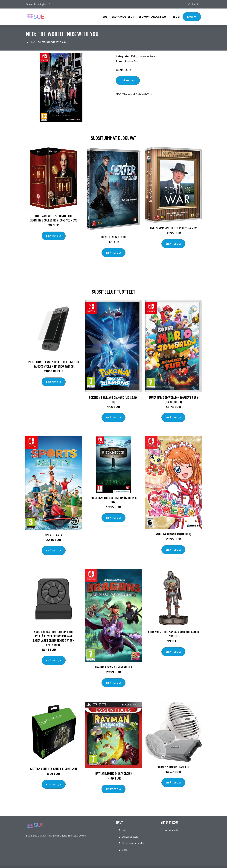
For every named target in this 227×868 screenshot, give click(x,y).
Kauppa (192, 17)
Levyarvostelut (123, 17)
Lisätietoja (128, 80)
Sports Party (54, 535)
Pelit (134, 56)
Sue (105, 17)
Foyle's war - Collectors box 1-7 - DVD (173, 228)
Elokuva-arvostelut (153, 17)
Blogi (176, 17)
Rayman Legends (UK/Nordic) (113, 773)
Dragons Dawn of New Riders (113, 667)
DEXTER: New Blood (113, 237)
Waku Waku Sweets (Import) (173, 534)
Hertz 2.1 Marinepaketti (173, 767)
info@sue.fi (193, 4)
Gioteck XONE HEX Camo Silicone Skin (54, 769)
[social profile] (50, 4)
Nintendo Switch (147, 56)
